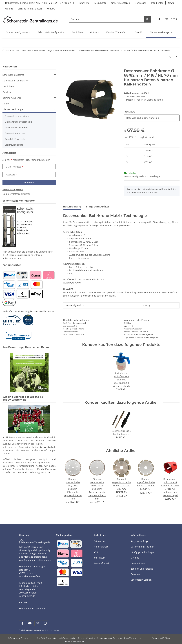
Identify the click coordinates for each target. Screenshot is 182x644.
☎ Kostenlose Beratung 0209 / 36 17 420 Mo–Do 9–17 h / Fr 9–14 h (40, 3)
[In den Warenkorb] (66, 67)
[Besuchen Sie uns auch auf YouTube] (30, 623)
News (171, 3)
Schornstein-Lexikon (141, 580)
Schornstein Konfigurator (16, 81)
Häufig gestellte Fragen (143, 552)
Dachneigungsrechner (142, 547)
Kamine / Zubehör (12, 98)
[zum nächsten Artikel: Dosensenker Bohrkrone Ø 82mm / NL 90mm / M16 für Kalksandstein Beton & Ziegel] (176, 57)
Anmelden (29, 183)
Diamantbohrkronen (16, 133)
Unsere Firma (138, 563)
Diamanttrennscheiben (17, 116)
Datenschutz (100, 541)
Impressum (99, 558)
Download (136, 574)
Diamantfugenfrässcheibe (18, 122)
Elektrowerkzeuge (14, 145)
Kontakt (51, 9)
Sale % (6, 104)
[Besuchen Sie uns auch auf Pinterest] (38, 623)
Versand (149, 137)
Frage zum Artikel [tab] (98, 207)
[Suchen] (106, 19)
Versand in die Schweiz (30, 9)
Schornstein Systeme (13, 75)
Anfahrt (9, 9)
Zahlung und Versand (142, 569)
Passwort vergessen (13, 189)
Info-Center (157, 3)
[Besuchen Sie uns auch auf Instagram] (45, 623)
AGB (96, 552)
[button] (159, 19)
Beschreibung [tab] (72, 207)
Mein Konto (100, 3)
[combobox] (152, 118)
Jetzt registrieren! (22, 194)
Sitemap (135, 558)
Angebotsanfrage (140, 541)
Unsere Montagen (121, 3)
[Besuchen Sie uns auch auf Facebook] (22, 623)
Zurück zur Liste (12, 50)
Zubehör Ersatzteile (15, 139)
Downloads (141, 3)
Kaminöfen (8, 86)
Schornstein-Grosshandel (32, 608)
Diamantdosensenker (16, 128)
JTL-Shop (166, 638)
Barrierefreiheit (102, 563)
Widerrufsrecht (101, 547)
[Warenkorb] (171, 19)
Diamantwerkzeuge (13, 109)
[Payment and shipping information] (9, 275)
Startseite (84, 3)
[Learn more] (31, 19)
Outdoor (7, 92)
